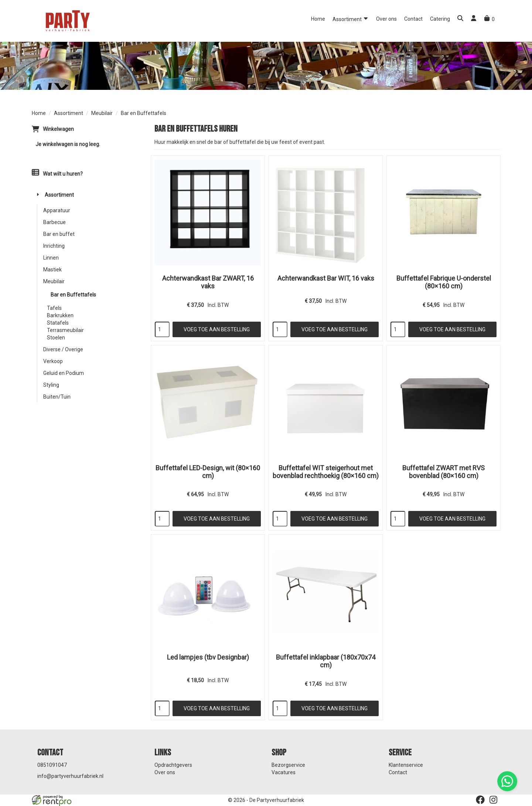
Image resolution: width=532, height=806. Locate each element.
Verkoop (53, 361)
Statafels (58, 323)
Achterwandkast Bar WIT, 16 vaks (326, 278)
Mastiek (52, 270)
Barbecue (54, 222)
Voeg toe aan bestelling (217, 329)
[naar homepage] (67, 20)
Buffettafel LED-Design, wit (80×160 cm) (208, 472)
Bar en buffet (59, 234)
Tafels (54, 308)
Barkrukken (60, 315)
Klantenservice (406, 765)
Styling (51, 385)
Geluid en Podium (64, 373)
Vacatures (284, 772)
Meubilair (102, 113)
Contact (413, 19)
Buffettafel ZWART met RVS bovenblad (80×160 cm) (444, 472)
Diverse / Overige (63, 349)
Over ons (386, 19)
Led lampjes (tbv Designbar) (208, 657)
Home (318, 19)
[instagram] (494, 800)
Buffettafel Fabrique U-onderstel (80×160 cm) (444, 282)
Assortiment (351, 19)
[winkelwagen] (489, 19)
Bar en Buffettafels (73, 295)
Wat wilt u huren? (57, 174)
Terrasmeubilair (65, 330)
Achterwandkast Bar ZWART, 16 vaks (208, 282)
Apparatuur (57, 210)
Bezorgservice (288, 765)
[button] (460, 19)
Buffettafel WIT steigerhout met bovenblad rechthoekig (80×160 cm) (326, 472)
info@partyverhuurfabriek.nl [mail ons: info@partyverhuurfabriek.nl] (70, 776)
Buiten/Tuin (57, 397)
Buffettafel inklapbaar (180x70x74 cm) (326, 661)
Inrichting (54, 246)
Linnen (51, 258)
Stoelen (56, 338)
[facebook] (480, 800)
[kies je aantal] (162, 329)
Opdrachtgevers (173, 765)
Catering (440, 19)
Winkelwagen (58, 129)
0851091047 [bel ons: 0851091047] (52, 765)
